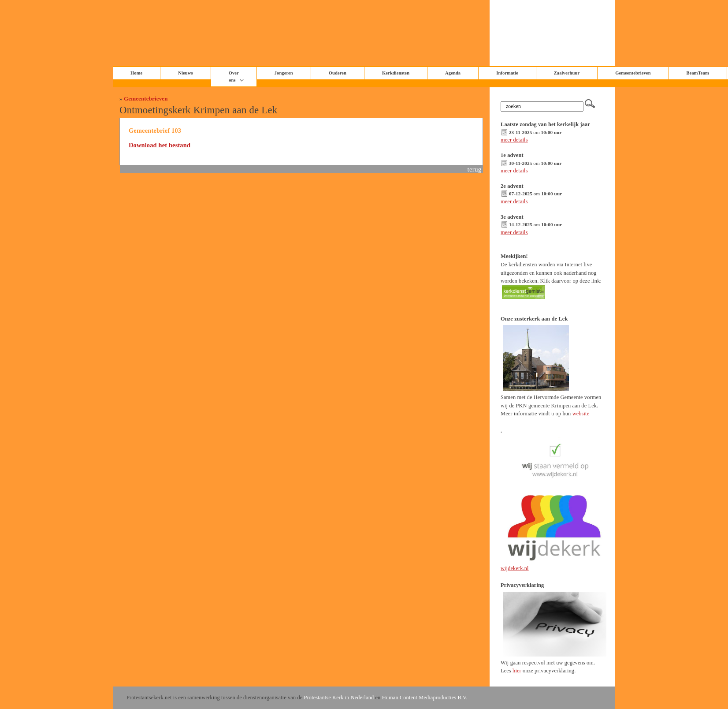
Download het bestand (160, 145)
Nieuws (185, 73)
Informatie (507, 73)
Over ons (234, 76)
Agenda (453, 73)
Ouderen (338, 73)
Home (136, 73)
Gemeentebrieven (633, 73)
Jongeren (284, 73)
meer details (514, 140)
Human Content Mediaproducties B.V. (425, 698)
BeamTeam (698, 73)
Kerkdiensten (396, 73)
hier (517, 671)
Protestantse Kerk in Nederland (339, 698)
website (581, 414)
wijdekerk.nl (515, 568)
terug (475, 169)
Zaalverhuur (567, 73)
